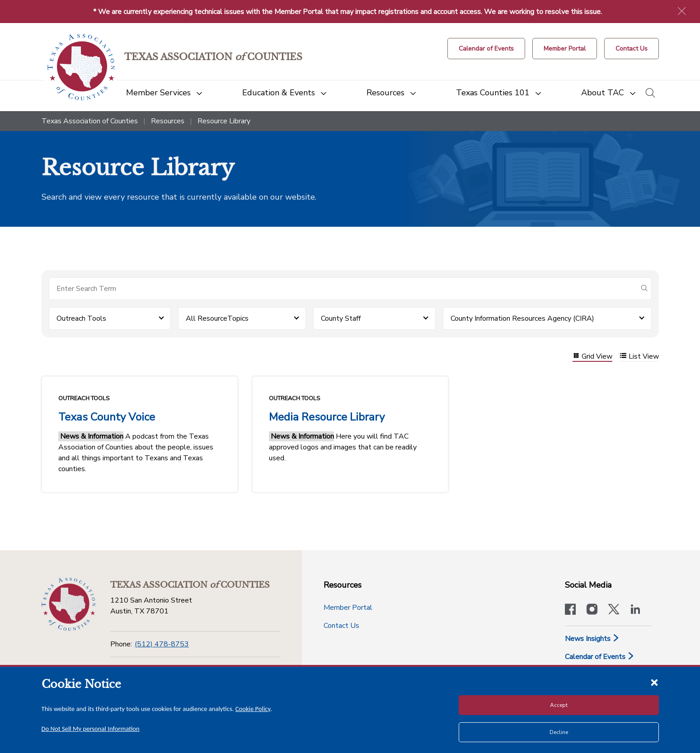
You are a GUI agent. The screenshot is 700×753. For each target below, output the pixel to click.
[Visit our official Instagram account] (592, 610)
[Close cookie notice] (654, 682)
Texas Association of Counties (90, 121)
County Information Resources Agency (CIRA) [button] (522, 318)
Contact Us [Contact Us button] (341, 626)
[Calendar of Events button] (486, 49)
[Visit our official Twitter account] (614, 610)
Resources (168, 121)
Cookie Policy (253, 709)
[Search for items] (343, 289)
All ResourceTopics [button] (217, 318)
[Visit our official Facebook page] (570, 610)
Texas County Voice (107, 417)
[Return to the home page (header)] (81, 67)
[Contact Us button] (632, 49)
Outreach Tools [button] (81, 318)
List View (639, 357)
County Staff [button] (341, 318)
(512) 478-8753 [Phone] (162, 644)
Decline (559, 732)
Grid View (592, 357)
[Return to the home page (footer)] (69, 604)
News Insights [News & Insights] (592, 639)
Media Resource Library (327, 417)
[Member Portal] (565, 49)
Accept (559, 705)
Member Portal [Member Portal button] (348, 608)
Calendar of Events (600, 657)
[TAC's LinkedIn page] (635, 610)
